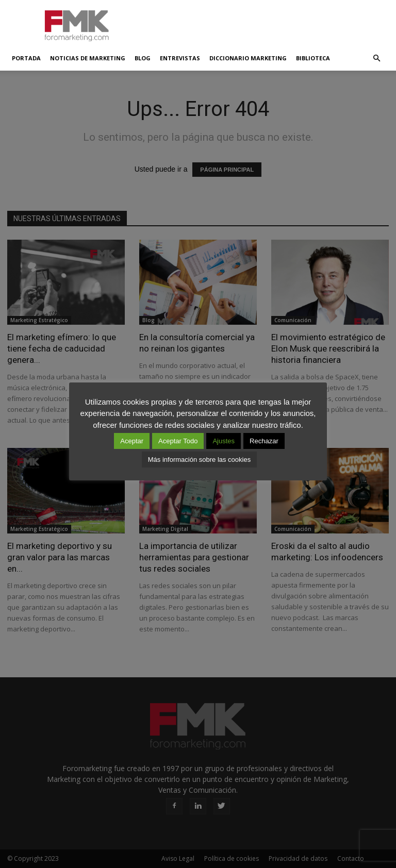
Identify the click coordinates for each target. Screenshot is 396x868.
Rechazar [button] (264, 441)
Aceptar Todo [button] (178, 441)
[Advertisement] (268, 23)
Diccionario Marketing (248, 58)
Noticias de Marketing (88, 58)
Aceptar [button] (132, 441)
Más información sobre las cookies (199, 460)
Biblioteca (313, 58)
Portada (26, 58)
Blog (143, 58)
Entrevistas (180, 58)
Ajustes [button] (224, 441)
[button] (376, 58)
